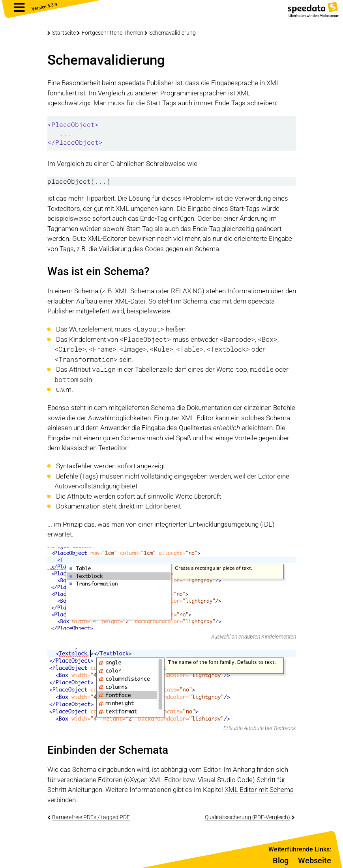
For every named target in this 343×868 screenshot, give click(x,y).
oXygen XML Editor (154, 780)
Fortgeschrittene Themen (112, 33)
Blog (281, 861)
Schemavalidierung (172, 33)
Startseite (64, 33)
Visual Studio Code (225, 780)
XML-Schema (135, 291)
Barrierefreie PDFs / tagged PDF (91, 817)
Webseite (315, 861)
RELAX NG (186, 291)
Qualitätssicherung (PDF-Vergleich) (247, 817)
